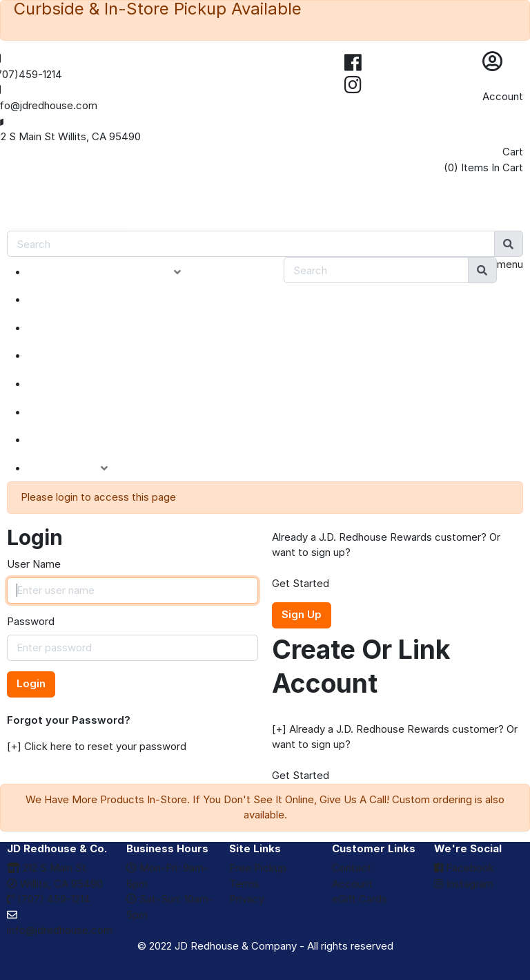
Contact (352, 868)
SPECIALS (70, 328)
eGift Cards (360, 899)
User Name (34, 564)
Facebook (464, 868)
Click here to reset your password (105, 746)
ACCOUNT (78, 468)
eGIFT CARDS (80, 440)
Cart (513, 152)
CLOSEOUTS (78, 356)
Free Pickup (258, 868)
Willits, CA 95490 (55, 884)
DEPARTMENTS (86, 384)
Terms (244, 884)
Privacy (247, 899)
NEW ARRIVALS (85, 300)
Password (31, 621)
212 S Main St (47, 868)
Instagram (464, 884)
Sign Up (302, 614)
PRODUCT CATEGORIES (115, 272)
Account (503, 96)
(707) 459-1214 (49, 899)
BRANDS (66, 412)
